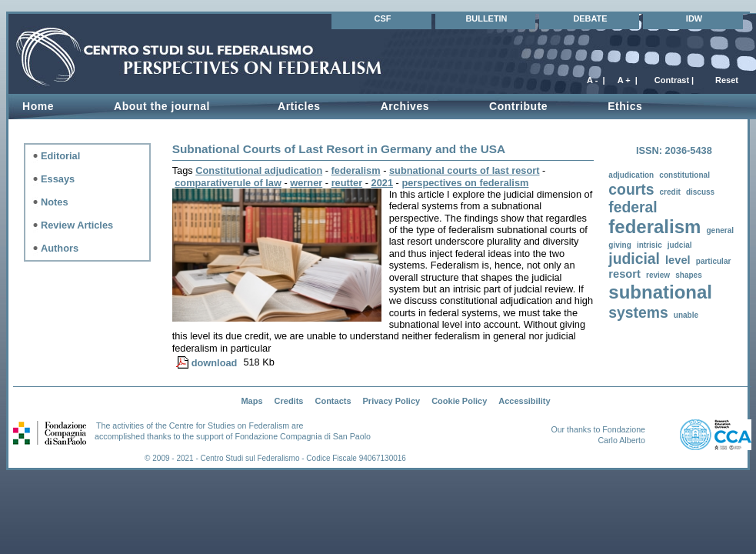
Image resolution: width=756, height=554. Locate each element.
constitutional (684, 175)
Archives (405, 106)
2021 (382, 183)
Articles (299, 106)
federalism (654, 227)
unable (686, 315)
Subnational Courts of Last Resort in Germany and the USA (339, 149)
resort (624, 274)
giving (619, 245)
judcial (680, 245)
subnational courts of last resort (465, 170)
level (678, 260)
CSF (383, 18)
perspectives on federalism (465, 183)
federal (633, 207)
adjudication (631, 175)
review (658, 275)
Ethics (625, 106)
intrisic (649, 245)
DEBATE (590, 18)
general (721, 230)
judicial (634, 259)
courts (631, 190)
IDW (694, 18)
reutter (347, 183)
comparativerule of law (228, 183)
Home (38, 106)
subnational (660, 292)
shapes (688, 275)
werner (306, 183)
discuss (700, 192)
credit (670, 192)
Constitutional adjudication (259, 170)
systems (638, 313)
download (215, 363)
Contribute (518, 106)
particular (714, 261)
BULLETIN (486, 18)
